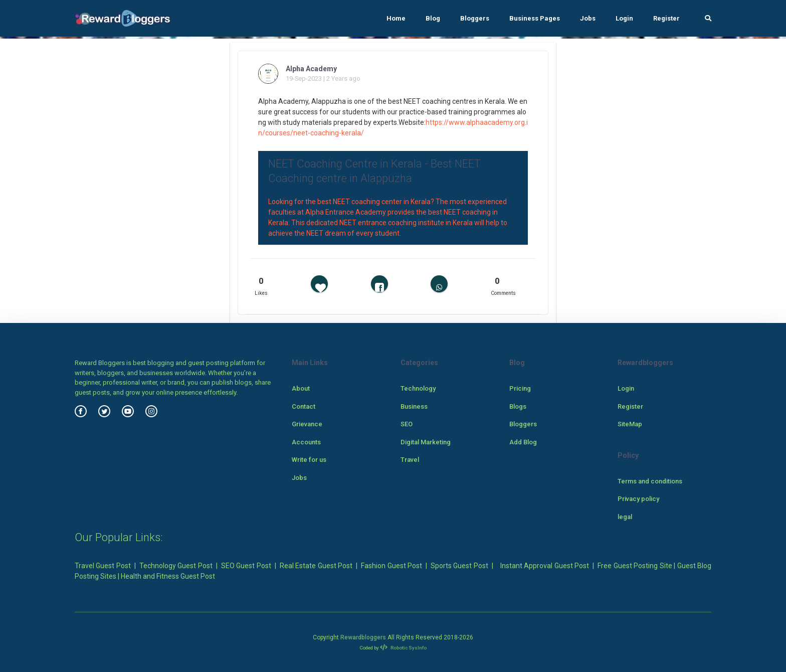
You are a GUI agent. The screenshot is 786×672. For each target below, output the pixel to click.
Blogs (518, 406)
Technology (418, 388)
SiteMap (630, 424)
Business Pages (535, 18)
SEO (407, 424)
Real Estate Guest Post (316, 566)
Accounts (306, 442)
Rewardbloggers (363, 637)
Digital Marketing (426, 442)
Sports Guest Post (459, 566)
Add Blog (523, 442)
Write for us (309, 460)
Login (624, 18)
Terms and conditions (650, 481)
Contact (304, 406)
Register (666, 18)
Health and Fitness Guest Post (168, 576)
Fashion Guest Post (391, 566)
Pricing (520, 388)
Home (396, 18)
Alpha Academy (311, 69)
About (301, 388)
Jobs (588, 18)
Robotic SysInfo (403, 648)
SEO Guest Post (246, 566)
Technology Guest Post (176, 566)
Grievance (307, 424)
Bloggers (475, 18)
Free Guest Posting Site (635, 566)
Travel (410, 460)
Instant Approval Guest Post (545, 566)
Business (414, 406)
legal (625, 517)
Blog (433, 18)
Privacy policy (638, 499)
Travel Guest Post (103, 566)
